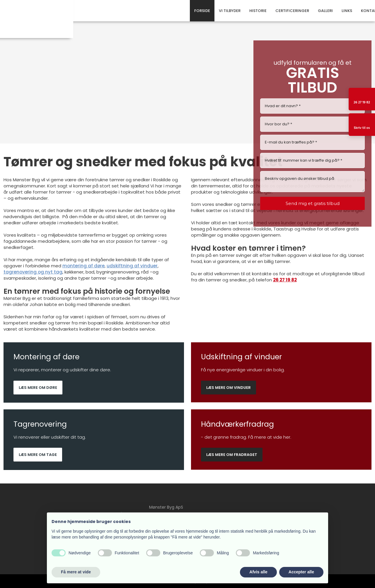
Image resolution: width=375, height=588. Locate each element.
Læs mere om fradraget (232, 455)
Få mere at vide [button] (76, 572)
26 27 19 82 (285, 280)
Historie (258, 11)
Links (347, 11)
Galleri (325, 11)
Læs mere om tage (38, 455)
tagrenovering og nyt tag (33, 272)
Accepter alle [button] (301, 572)
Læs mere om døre (38, 388)
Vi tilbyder (230, 11)
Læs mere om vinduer (229, 388)
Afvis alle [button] (258, 572)
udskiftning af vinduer (132, 266)
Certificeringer (292, 11)
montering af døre (83, 266)
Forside (202, 11)
